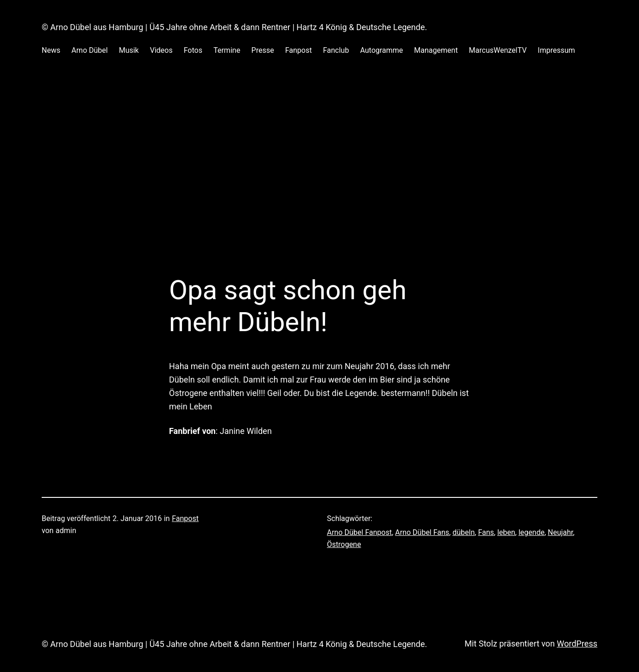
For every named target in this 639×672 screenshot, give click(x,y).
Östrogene (344, 544)
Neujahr (561, 532)
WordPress (577, 644)
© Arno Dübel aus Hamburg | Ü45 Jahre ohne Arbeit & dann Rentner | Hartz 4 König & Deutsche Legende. (234, 27)
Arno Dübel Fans (422, 532)
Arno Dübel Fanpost (359, 532)
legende (532, 532)
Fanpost (185, 518)
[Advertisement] (319, 176)
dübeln (464, 532)
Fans (486, 532)
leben (506, 532)
